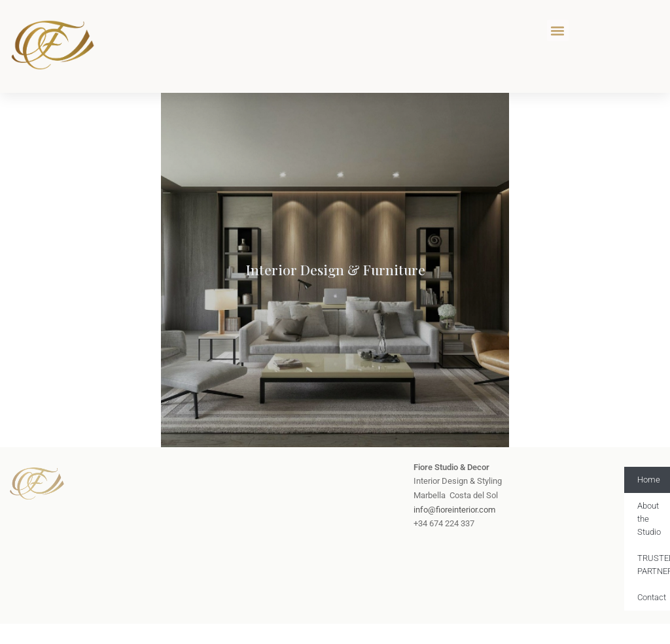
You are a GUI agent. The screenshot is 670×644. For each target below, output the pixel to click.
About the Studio (649, 519)
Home (649, 480)
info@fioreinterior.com (454, 510)
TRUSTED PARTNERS (654, 565)
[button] (558, 30)
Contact (652, 597)
